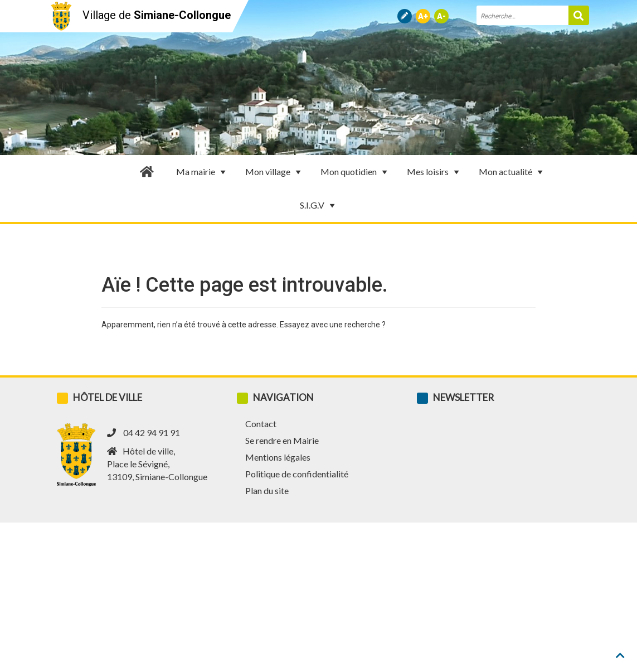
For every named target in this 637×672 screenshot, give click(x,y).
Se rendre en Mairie (282, 440)
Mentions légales (278, 457)
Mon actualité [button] (512, 172)
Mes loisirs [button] (434, 172)
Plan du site (267, 490)
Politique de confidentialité (297, 474)
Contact (261, 424)
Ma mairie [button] (202, 172)
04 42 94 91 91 (152, 432)
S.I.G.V (319, 205)
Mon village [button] (274, 172)
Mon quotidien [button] (355, 172)
